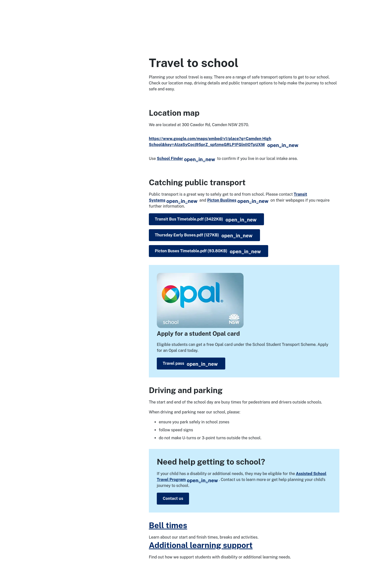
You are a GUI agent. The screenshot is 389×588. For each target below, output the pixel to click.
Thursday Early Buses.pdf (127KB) (204, 236)
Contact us (173, 498)
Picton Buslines (238, 200)
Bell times (168, 525)
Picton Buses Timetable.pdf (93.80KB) (208, 252)
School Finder (186, 159)
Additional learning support (201, 545)
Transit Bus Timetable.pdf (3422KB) (206, 220)
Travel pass (190, 364)
